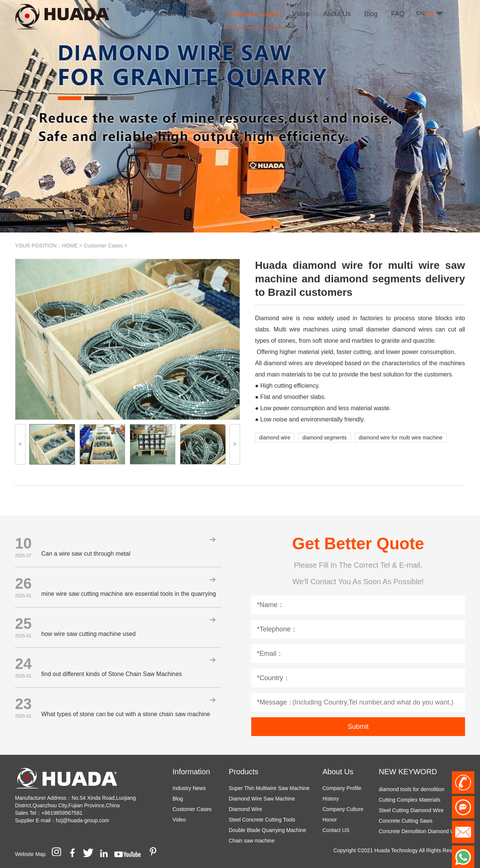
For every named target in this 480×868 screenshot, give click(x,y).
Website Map (30, 854)
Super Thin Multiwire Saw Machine (269, 788)
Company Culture (343, 809)
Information (191, 772)
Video (179, 820)
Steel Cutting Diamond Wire (411, 812)
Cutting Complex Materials (409, 801)
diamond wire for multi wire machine (401, 438)
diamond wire (275, 438)
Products (244, 772)
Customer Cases (103, 246)
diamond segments (324, 438)
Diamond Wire (245, 809)
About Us (338, 772)
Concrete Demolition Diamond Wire (420, 833)
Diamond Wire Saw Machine (262, 799)
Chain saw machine (252, 841)
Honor (330, 820)
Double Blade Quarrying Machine (267, 830)
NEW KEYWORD (408, 772)
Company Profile (342, 788)
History (331, 799)
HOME (70, 246)
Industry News (189, 788)
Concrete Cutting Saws (406, 822)
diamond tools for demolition (412, 791)
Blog (178, 799)
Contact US (336, 830)
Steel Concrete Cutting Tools (262, 820)
